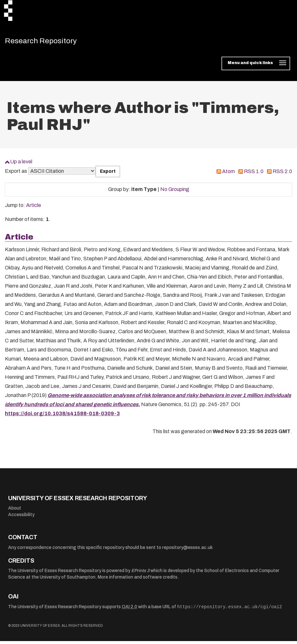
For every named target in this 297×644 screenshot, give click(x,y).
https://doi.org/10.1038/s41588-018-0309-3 (62, 416)
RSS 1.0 (254, 174)
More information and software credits (138, 580)
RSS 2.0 (282, 174)
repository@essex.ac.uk (187, 550)
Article (34, 208)
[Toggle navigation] (256, 66)
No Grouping (175, 192)
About (15, 511)
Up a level (21, 164)
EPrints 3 (140, 574)
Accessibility (21, 518)
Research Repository (51, 42)
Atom (228, 174)
